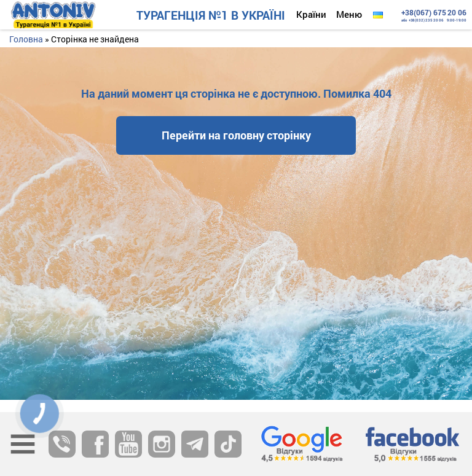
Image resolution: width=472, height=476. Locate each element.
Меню (349, 14)
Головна (26, 39)
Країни (311, 14)
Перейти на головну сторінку (236, 135)
